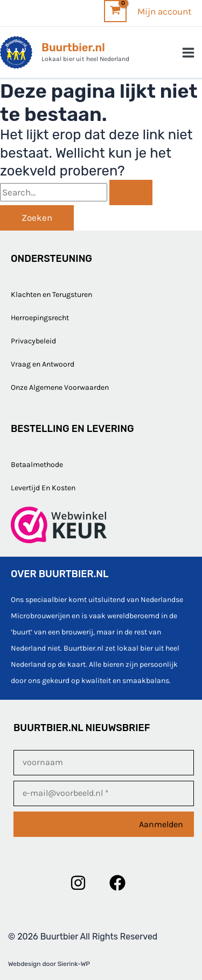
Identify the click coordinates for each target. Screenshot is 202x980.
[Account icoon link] (164, 11)
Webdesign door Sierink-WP (49, 964)
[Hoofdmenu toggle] (189, 53)
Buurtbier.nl (73, 48)
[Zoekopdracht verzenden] (131, 192)
